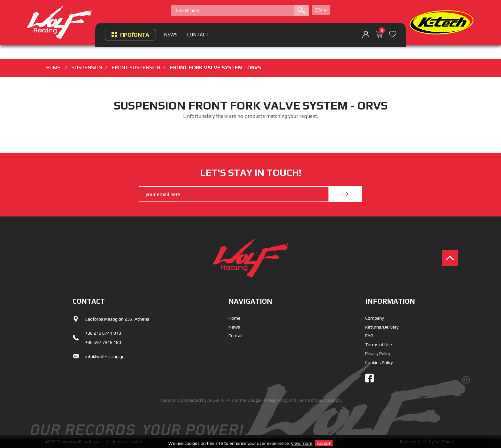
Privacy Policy (378, 353)
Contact (236, 336)
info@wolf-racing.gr (104, 356)
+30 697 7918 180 (103, 342)
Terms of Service (313, 400)
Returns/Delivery (382, 327)
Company (374, 318)
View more (302, 443)
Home (235, 318)
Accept (324, 443)
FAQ (369, 336)
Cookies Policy (379, 362)
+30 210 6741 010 (103, 333)
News (234, 327)
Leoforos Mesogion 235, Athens (117, 319)
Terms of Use (379, 345)
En (321, 10)
